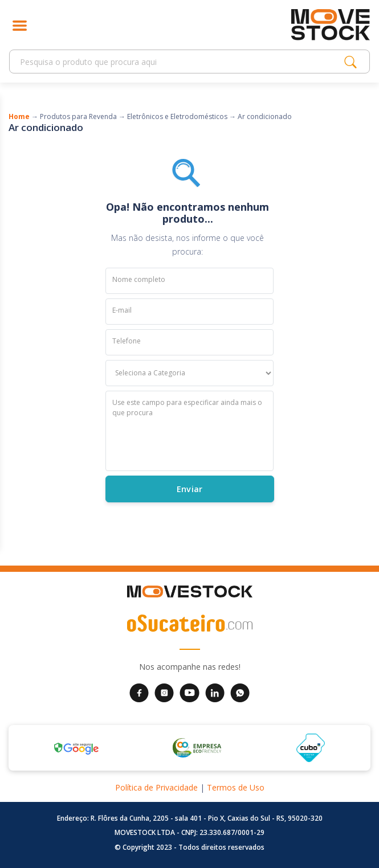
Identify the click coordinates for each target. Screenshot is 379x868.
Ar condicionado (265, 116)
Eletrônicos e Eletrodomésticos (177, 116)
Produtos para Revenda (78, 116)
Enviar (189, 488)
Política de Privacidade (156, 787)
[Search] (180, 62)
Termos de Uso (236, 787)
